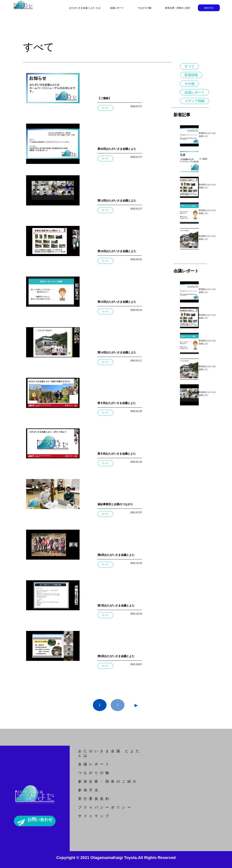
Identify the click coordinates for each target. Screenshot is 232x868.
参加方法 (209, 8)
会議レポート (117, 8)
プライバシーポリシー (105, 807)
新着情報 (191, 75)
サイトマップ (95, 816)
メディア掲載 (195, 101)
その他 (189, 84)
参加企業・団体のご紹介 (178, 8)
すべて (189, 66)
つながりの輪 (144, 8)
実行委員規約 (95, 799)
